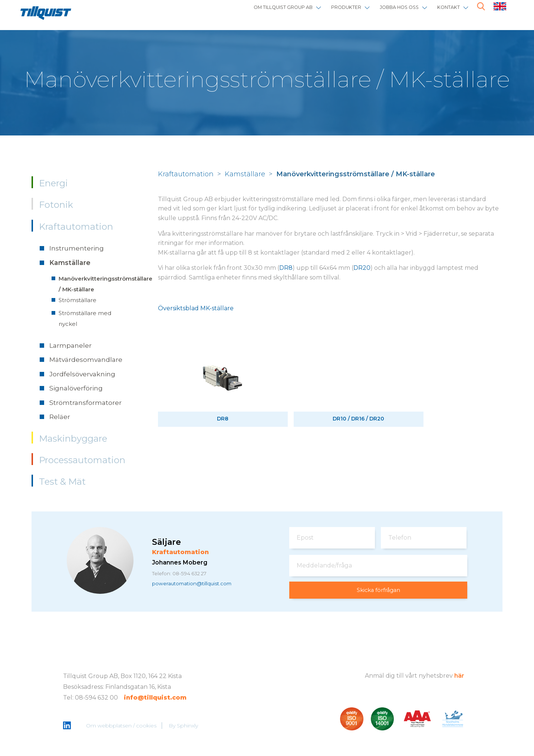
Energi (53, 183)
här (459, 676)
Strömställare (78, 300)
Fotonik (56, 205)
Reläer (60, 417)
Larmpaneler (70, 345)
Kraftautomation (76, 227)
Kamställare (70, 263)
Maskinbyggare (73, 438)
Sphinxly (188, 726)
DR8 (286, 268)
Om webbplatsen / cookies (122, 726)
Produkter (320, 12)
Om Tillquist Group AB (241, 12)
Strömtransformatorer (85, 402)
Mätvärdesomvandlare (86, 359)
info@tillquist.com (155, 698)
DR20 (362, 268)
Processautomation (82, 460)
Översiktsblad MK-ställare (196, 308)
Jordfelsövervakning (82, 374)
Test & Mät (62, 482)
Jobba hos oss (385, 12)
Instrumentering (77, 248)
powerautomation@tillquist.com (200, 585)
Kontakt (444, 12)
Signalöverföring (76, 388)
